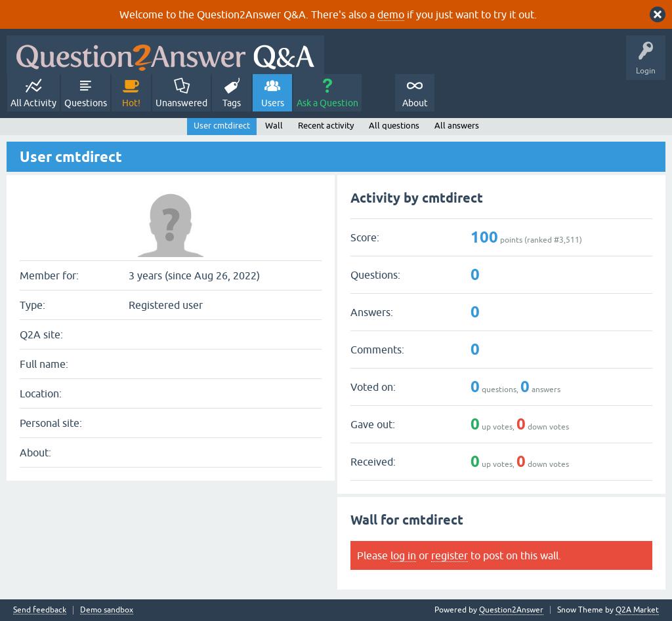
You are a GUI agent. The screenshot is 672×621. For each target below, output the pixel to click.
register (450, 555)
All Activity (33, 103)
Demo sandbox (107, 610)
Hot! (131, 103)
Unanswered (181, 103)
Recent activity (326, 126)
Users (273, 103)
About (415, 103)
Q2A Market (637, 610)
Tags (232, 103)
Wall (274, 126)
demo (391, 14)
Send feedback (40, 610)
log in (403, 555)
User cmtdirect (222, 126)
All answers (457, 126)
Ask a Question (327, 103)
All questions (394, 126)
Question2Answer (511, 610)
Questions (86, 103)
